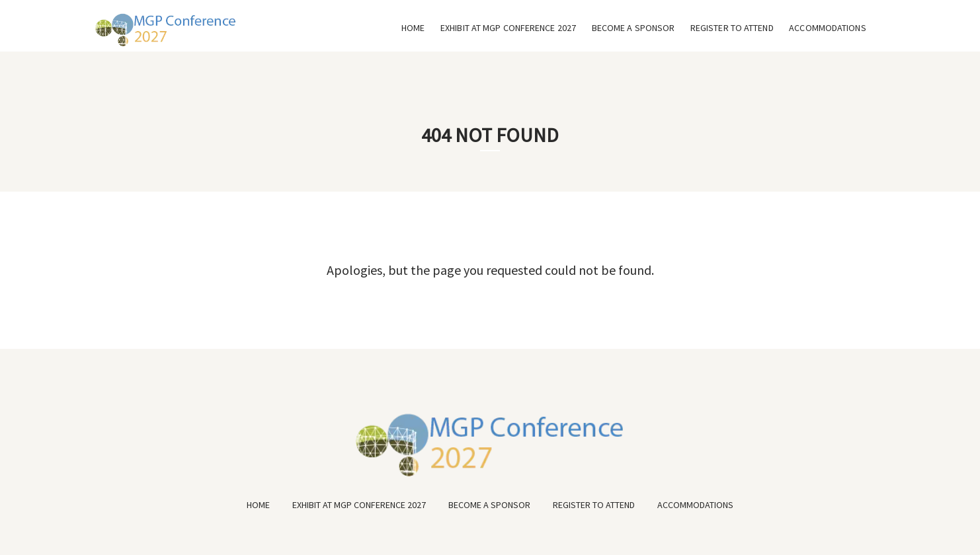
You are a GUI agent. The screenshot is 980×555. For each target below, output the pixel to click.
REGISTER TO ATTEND (732, 28)
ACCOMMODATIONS (827, 28)
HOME (413, 28)
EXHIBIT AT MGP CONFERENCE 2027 (508, 28)
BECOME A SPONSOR (633, 28)
